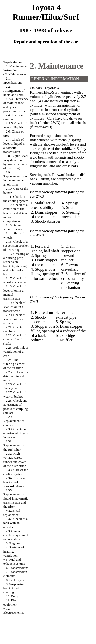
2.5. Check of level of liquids (15, 125)
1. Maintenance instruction (15, 68)
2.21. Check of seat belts (14, 329)
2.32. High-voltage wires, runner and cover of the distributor (15, 460)
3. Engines (13, 543)
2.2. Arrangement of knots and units (14, 91)
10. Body (12, 596)
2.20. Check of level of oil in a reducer (14, 319)
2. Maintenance (15, 74)
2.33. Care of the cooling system (16, 472)
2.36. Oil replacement (12, 513)
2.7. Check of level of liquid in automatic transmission (14, 146)
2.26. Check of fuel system (14, 386)
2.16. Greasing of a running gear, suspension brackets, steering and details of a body (16, 264)
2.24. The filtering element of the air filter (14, 364)
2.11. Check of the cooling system (16, 199)
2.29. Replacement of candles (14, 421)
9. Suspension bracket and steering (14, 588)
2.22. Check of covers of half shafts (14, 339)
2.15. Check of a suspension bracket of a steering (16, 246)
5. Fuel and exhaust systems (14, 562)
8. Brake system (17, 580)
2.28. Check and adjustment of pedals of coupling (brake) (16, 407)
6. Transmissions (17, 568)
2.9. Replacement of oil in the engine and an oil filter (16, 178)
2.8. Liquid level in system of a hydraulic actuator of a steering (16, 162)
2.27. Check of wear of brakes (14, 394)
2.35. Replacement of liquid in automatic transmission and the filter (16, 498)
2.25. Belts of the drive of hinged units (16, 376)
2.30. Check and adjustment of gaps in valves (16, 433)
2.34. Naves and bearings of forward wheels (15, 482)
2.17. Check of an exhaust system (15, 280)
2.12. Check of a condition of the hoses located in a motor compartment (15, 213)
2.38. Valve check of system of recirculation (16, 535)
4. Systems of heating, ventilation (14, 551)
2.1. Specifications (13, 80)
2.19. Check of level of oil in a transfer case (14, 307)
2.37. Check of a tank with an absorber (15, 523)
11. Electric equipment (12, 602)
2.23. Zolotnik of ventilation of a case (16, 352)
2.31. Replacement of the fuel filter (14, 445)
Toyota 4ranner (13, 62)
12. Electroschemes (14, 610)
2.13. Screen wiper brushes (13, 227)
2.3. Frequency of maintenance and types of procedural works (16, 105)
